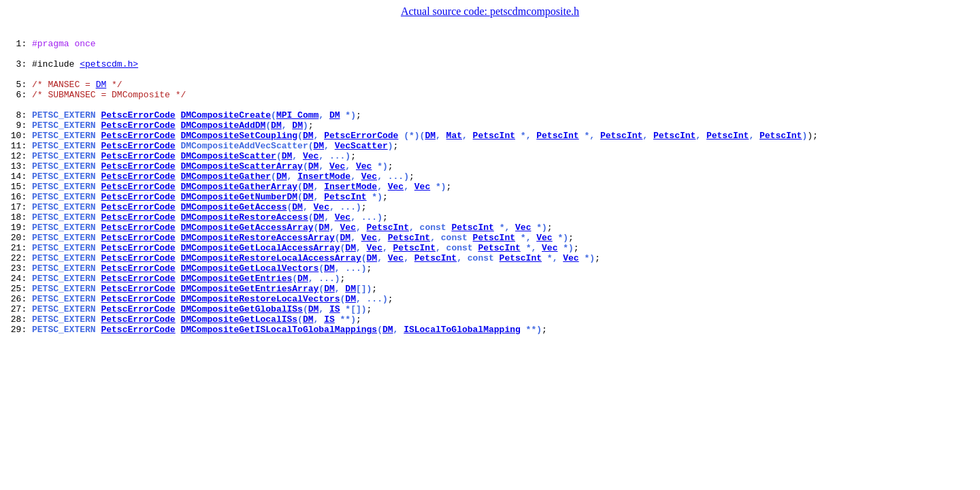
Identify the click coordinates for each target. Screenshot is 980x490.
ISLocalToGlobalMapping (462, 388)
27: (19, 363)
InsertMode (324, 204)
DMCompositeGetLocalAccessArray (260, 290)
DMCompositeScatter (228, 180)
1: (19, 45)
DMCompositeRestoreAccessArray (257, 278)
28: (19, 376)
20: (19, 278)
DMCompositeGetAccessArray (247, 265)
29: (19, 388)
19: (19, 265)
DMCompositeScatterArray (241, 192)
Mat (454, 155)
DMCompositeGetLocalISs (239, 376)
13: (19, 192)
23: (19, 314)
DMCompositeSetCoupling (239, 155)
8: (19, 131)
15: (19, 216)
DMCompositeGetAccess (233, 241)
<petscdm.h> (109, 69)
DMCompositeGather (226, 204)
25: (19, 339)
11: (19, 167)
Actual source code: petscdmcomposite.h (490, 11)
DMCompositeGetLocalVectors (249, 314)
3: (19, 69)
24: (19, 327)
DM (101, 94)
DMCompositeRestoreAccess (244, 253)
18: (19, 253)
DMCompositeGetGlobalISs (241, 363)
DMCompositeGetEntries (236, 327)
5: (19, 94)
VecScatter (361, 167)
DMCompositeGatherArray (239, 216)
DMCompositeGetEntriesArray (249, 339)
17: (19, 241)
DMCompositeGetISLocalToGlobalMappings (279, 388)
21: (19, 290)
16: (19, 229)
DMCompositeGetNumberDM (239, 229)
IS (335, 363)
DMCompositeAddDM (223, 143)
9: (19, 143)
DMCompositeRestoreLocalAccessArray (271, 302)
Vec (311, 180)
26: (19, 351)
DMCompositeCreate (226, 131)
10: (19, 155)
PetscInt (494, 155)
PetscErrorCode (138, 131)
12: (19, 180)
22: (19, 302)
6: (19, 106)
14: (19, 204)
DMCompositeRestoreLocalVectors (260, 351)
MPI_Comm (297, 131)
